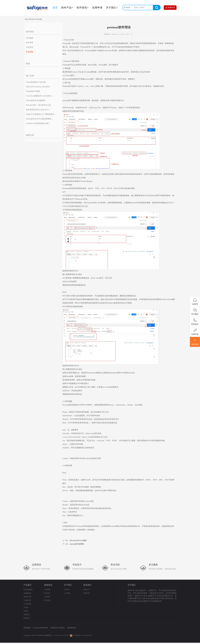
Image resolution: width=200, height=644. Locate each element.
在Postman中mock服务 (78, 540)
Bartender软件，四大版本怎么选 (38, 105)
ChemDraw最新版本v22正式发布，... (40, 96)
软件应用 (29, 43)
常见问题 (39, 19)
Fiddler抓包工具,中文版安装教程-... (39, 119)
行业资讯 (29, 47)
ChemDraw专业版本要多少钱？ (38, 123)
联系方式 (86, 590)
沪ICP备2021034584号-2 (62, 635)
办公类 (26, 607)
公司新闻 (29, 38)
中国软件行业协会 (58, 628)
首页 (55, 8)
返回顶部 (195, 342)
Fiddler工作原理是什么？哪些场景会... (41, 114)
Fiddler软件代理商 (33, 91)
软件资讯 (83, 8)
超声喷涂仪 (72, 628)
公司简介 (67, 590)
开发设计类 (27, 597)
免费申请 (170, 8)
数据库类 (27, 618)
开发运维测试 (28, 590)
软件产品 (67, 8)
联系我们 (87, 585)
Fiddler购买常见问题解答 (36, 100)
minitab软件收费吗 (77, 544)
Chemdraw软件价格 (40, 628)
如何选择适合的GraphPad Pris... (38, 110)
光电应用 (27, 615)
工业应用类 (27, 604)
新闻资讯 (48, 585)
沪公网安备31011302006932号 (81, 635)
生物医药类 (27, 593)
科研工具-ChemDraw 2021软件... (38, 87)
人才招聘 (67, 593)
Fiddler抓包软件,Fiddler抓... (36, 82)
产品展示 (28, 585)
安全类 (26, 611)
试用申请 (97, 8)
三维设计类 (27, 600)
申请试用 (86, 593)
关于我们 (112, 8)
